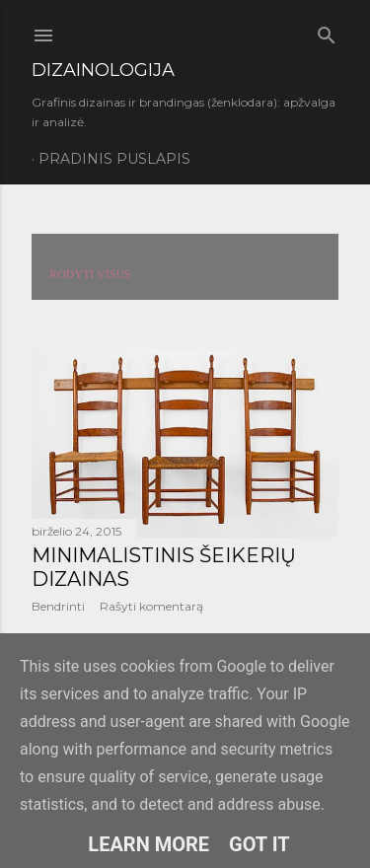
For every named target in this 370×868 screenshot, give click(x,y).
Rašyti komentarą (151, 606)
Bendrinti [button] (58, 606)
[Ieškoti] (327, 32)
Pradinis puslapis (114, 159)
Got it (259, 844)
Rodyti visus (90, 274)
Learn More (148, 844)
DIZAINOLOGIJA (103, 70)
